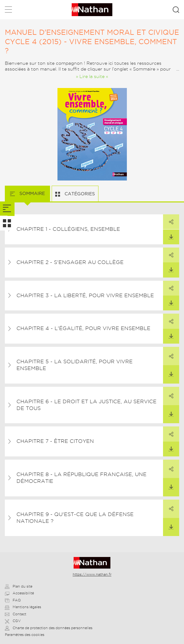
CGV (13, 621)
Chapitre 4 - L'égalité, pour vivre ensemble (83, 328)
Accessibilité (19, 593)
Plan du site (19, 586)
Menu (8, 11)
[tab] (7, 209)
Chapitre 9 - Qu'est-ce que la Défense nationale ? (75, 518)
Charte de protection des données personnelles (49, 628)
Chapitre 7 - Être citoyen (55, 441)
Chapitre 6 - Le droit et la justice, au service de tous (87, 405)
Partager (168, 220)
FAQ (13, 600)
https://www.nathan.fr (92, 574)
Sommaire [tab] (31, 193)
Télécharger (168, 235)
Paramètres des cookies (25, 635)
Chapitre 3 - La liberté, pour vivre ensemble (85, 295)
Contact (15, 614)
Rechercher (176, 10)
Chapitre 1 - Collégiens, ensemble (68, 229)
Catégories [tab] (79, 194)
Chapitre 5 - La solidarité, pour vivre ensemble (75, 365)
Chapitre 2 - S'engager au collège (70, 262)
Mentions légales (23, 607)
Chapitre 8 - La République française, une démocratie (82, 478)
